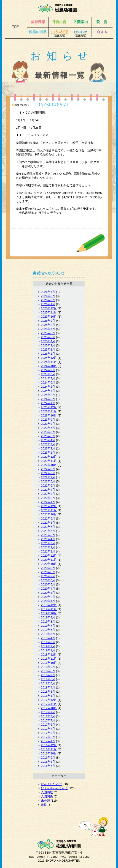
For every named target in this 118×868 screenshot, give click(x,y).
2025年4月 (48, 341)
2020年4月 (48, 589)
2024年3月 (48, 395)
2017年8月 (48, 716)
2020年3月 (48, 593)
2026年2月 (48, 300)
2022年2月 (48, 498)
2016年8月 (48, 762)
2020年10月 (49, 564)
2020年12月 (49, 556)
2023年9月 (48, 420)
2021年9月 (48, 518)
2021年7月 (48, 527)
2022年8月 (48, 473)
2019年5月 (48, 634)
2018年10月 (49, 663)
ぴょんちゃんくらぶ (54, 788)
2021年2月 (48, 547)
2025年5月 (48, 337)
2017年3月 (48, 733)
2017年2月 (48, 737)
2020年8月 (48, 572)
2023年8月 (48, 424)
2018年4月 (48, 687)
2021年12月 (49, 506)
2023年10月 (49, 415)
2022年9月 (48, 469)
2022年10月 (49, 465)
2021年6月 (48, 531)
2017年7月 (48, 720)
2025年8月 (48, 325)
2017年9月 (48, 712)
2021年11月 (49, 510)
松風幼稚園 (59, 8)
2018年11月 (49, 659)
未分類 (45, 801)
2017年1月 (48, 741)
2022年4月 (48, 490)
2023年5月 (48, 436)
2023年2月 (48, 448)
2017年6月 (48, 725)
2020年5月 (48, 584)
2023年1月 (48, 453)
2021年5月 (48, 535)
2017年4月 (48, 729)
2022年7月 (48, 477)
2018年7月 (48, 675)
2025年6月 (48, 333)
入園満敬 (47, 792)
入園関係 (47, 796)
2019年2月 (48, 646)
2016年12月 (49, 745)
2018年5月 (48, 683)
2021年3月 (48, 543)
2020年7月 (48, 576)
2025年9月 (48, 321)
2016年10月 (49, 753)
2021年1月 (48, 551)
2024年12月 (49, 358)
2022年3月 (48, 494)
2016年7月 (48, 766)
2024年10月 (49, 366)
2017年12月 (49, 700)
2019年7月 (48, 626)
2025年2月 (48, 350)
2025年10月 (49, 317)
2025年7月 (48, 329)
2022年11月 (49, 461)
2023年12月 (49, 407)
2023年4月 (48, 440)
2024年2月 (48, 399)
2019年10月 (49, 613)
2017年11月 (49, 704)
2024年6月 (48, 382)
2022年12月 (49, 457)
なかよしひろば (51, 784)
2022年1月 (48, 502)
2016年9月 (48, 758)
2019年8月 (48, 622)
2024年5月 (48, 387)
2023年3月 (48, 444)
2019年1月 (48, 650)
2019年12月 (49, 605)
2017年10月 (49, 708)
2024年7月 (48, 378)
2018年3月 (48, 692)
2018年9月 (48, 667)
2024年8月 (48, 374)
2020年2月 (48, 597)
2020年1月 (48, 601)
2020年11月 (49, 560)
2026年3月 (48, 296)
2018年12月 (49, 654)
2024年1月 (48, 403)
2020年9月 (48, 568)
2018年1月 (48, 696)
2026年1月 (48, 304)
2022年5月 (48, 486)
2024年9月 (48, 370)
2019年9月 (48, 617)
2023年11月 (49, 411)
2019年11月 (49, 609)
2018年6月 (48, 679)
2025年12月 (49, 308)
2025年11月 (49, 312)
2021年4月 (48, 539)
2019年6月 (48, 630)
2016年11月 (49, 749)
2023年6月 (48, 432)
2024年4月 (48, 391)
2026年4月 (48, 292)
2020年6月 (48, 580)
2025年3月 (48, 345)
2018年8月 (48, 671)
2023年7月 (48, 428)
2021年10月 (49, 514)
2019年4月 (48, 638)
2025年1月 (48, 354)
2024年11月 (49, 362)
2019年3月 (48, 642)
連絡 (44, 805)
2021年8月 (48, 523)
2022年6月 (48, 481)
